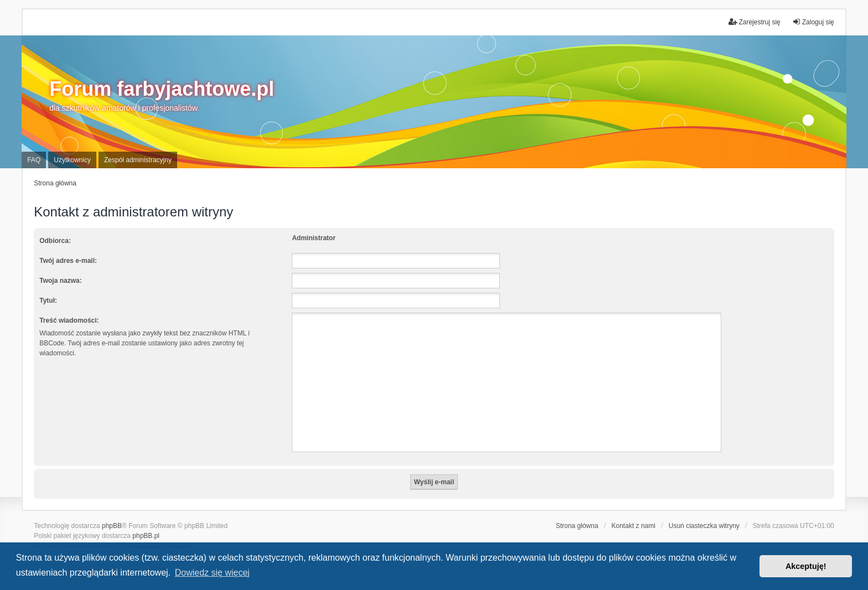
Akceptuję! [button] (806, 566)
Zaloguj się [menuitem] (813, 22)
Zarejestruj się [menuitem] (754, 22)
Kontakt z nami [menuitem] (634, 526)
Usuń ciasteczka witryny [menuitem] (704, 526)
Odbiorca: (55, 241)
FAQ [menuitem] (34, 160)
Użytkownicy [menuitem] (72, 160)
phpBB (112, 526)
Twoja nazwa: (60, 281)
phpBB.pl (146, 536)
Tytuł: (48, 301)
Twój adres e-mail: (68, 261)
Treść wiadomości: (69, 320)
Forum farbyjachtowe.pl (162, 89)
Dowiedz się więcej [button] (212, 573)
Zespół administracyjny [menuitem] (138, 160)
